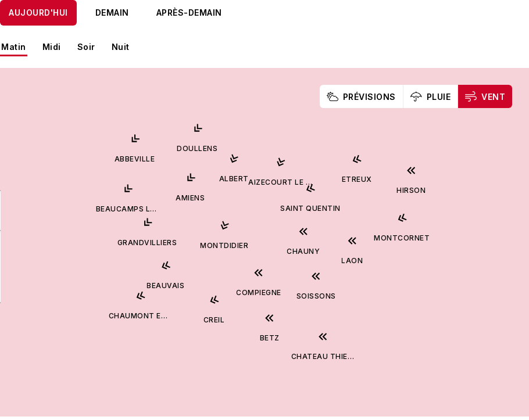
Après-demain (189, 12)
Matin (14, 47)
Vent (485, 96)
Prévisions (361, 96)
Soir (86, 47)
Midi (52, 47)
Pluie (431, 96)
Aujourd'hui (38, 12)
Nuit (121, 47)
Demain (112, 12)
